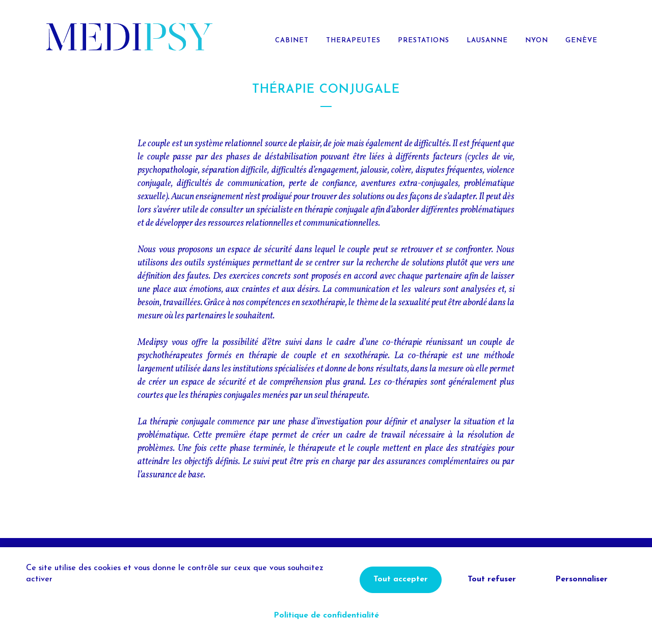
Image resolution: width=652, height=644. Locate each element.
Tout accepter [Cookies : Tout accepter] (401, 579)
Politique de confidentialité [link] (326, 615)
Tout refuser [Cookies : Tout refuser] (492, 579)
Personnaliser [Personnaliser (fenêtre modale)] (581, 579)
